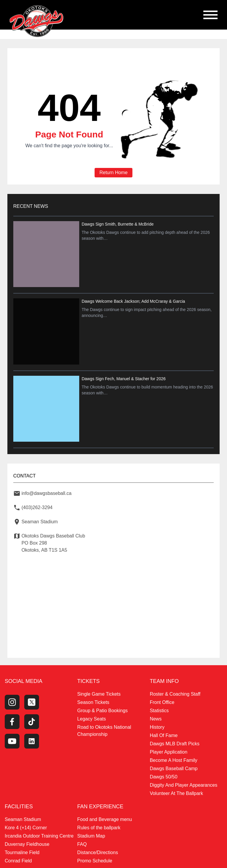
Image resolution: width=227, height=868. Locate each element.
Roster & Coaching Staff (175, 692)
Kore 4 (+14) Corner (26, 826)
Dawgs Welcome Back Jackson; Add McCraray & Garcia (134, 300)
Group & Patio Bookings (102, 709)
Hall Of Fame (164, 734)
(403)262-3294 (39, 504)
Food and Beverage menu (104, 818)
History (157, 725)
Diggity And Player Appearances (184, 783)
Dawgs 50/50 (164, 775)
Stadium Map (91, 834)
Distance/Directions (98, 851)
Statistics (159, 709)
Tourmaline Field (22, 851)
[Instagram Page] (12, 700)
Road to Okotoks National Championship (104, 729)
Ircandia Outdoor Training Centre (39, 834)
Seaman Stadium (23, 818)
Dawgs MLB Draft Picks (175, 742)
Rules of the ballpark (99, 826)
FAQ (82, 842)
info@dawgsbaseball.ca (49, 489)
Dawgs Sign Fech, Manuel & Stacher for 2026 (124, 376)
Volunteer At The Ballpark (176, 792)
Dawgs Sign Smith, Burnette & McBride (119, 224)
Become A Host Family (174, 758)
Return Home (113, 173)
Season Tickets (93, 701)
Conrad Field (18, 859)
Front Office (162, 701)
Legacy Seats (91, 717)
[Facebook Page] (12, 720)
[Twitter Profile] (32, 700)
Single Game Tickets (99, 692)
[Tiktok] (32, 720)
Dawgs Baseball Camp (174, 767)
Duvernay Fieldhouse (27, 842)
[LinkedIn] (32, 739)
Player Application (169, 750)
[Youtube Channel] (12, 739)
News (156, 717)
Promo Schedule (95, 859)
